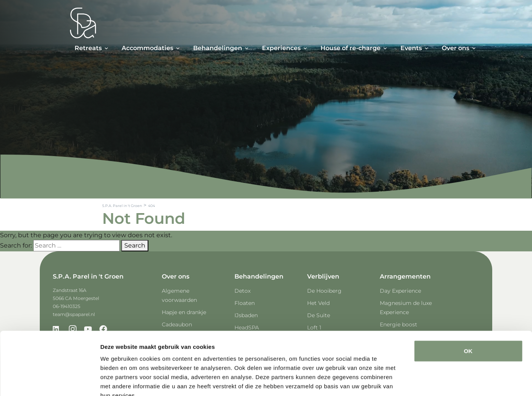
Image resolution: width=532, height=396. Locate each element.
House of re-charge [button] (351, 48)
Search (135, 245)
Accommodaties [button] (147, 48)
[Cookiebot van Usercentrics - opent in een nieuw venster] (50, 381)
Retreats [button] (88, 48)
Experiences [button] (281, 48)
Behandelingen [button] (218, 48)
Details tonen (413, 381)
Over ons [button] (456, 48)
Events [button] (411, 48)
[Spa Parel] (83, 23)
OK (468, 306)
